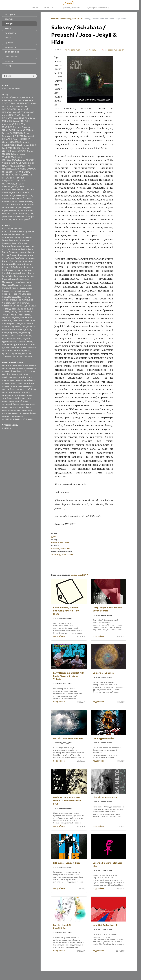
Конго (27, 345)
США (33, 306)
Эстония (6, 327)
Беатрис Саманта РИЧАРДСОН (18, 214)
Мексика (16, 285)
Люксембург (23, 279)
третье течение (16, 407)
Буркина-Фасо (9, 341)
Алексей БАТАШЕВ (20, 103)
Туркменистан (24, 312)
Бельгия (29, 237)
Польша (12, 297)
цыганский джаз (10, 413)
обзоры (63, 19)
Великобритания (20, 243)
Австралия (7, 228)
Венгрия (6, 246)
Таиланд (6, 309)
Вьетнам (16, 249)
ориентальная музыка (22, 386)
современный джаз (12, 419)
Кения (28, 330)
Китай (5, 273)
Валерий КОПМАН (25, 130)
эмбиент (6, 416)
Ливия (24, 347)
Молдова (26, 285)
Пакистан (17, 294)
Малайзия (19, 282)
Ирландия (7, 264)
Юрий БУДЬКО (24, 208)
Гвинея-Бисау (9, 345)
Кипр (5, 333)
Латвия (30, 276)
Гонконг (23, 252)
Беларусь (19, 237)
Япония (29, 356)
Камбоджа (8, 270)
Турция (6, 315)
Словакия (7, 306)
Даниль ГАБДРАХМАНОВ (14, 216)
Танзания (7, 356)
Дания (13, 255)
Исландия (18, 264)
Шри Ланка (16, 336)
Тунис (13, 312)
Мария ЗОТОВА (28, 169)
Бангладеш (8, 237)
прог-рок (26, 392)
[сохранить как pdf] (113, 50)
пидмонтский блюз (26, 389)
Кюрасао (13, 333)
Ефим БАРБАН (19, 151)
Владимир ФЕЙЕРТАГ (13, 136)
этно (17, 88)
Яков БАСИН (27, 210)
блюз (5, 88)
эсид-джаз (17, 416)
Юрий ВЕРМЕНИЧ (11, 210)
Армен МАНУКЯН (21, 121)
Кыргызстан (20, 276)
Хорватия (17, 321)
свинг (23, 398)
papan (5, 97)
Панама (27, 294)
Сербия (15, 303)
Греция (32, 252)
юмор (8, 66)
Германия (14, 252)
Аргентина (30, 231)
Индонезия (15, 261)
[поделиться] (72, 50)
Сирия (14, 353)
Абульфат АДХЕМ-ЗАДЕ (22, 97)
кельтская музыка (11, 392)
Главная (34, 7)
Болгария (14, 240)
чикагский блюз (27, 413)
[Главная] (69, 3)
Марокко (7, 285)
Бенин (5, 240)
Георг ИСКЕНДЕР (21, 139)
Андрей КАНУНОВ (11, 115)
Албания (27, 336)
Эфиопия (16, 327)
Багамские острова (12, 339)
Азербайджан (9, 231)
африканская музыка (13, 368)
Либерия (16, 347)
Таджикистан (25, 353)
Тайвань (16, 309)
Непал (5, 288)
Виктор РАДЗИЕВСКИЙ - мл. (16, 133)
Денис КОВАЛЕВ (10, 142)
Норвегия (7, 294)
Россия (20, 300)
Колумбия (14, 273)
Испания (28, 264)
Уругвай (15, 318)
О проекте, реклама (70, 7)
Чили (32, 321)
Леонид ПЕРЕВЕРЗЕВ (13, 163)
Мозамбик (7, 350)
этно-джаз (28, 419)
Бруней (26, 339)
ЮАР (24, 327)
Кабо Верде (16, 267)
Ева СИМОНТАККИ (11, 148)
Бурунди (6, 243)
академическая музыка (24, 365)
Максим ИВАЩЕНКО (20, 166)
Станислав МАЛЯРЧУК (21, 202)
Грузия (5, 255)
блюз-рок (30, 371)
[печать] (91, 50)
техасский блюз (10, 404)
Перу (5, 297)
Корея (23, 273)
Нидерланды (25, 288)
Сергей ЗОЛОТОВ (23, 196)
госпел (5, 380)
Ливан (5, 279)
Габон (24, 249)
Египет (20, 345)
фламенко (7, 410)
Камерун (18, 270)
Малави (32, 347)
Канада (28, 270)
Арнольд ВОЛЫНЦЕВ (13, 124)
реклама (6, 428)
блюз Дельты (17, 371)
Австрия (18, 228)
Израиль (30, 258)
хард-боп (26, 410)
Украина (6, 318)
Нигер (27, 350)
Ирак (24, 261)
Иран (30, 261)
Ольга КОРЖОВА (25, 190)
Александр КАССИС (12, 100)
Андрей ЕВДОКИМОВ (24, 112)
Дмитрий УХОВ (28, 145)
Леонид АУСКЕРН (26, 160)
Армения (6, 234)
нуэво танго (16, 383)
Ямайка (31, 327)
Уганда (14, 315)
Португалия (23, 297)
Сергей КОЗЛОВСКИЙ (13, 199)
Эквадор (28, 324)
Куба (10, 276)
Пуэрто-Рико (9, 300)
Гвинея (29, 341)
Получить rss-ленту (98, 7)
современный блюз (18, 401)
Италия (6, 267)
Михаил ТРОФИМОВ (12, 175)
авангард (7, 365)
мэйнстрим (26, 377)
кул (4, 374)
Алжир (21, 231)
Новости (49, 7)
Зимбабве (20, 258)
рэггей (16, 398)
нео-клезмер (16, 380)
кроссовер (7, 395)
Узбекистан (25, 315)
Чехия (26, 321)
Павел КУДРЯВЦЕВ (11, 193)
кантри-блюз (9, 389)
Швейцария (8, 324)
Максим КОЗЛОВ (10, 169)
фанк (28, 407)
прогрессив (20, 395)
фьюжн (17, 410)
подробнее (59, 636)
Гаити (5, 252)
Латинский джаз (20, 374)
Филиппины (18, 356)
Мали (28, 282)
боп (8, 374)
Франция (7, 321)
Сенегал (6, 303)
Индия (5, 261)
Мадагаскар (25, 333)
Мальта (6, 336)
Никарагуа (7, 291)
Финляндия (26, 318)
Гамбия (21, 341)
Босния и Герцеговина (13, 330)
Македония (8, 282)
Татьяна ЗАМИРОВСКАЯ (14, 205)
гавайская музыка (11, 377)
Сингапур (25, 303)
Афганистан (18, 234)
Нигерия (14, 288)
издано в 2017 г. (75, 19)
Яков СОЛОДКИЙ (21, 219)
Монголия (18, 350)
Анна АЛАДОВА (21, 118)
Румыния (28, 300)
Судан (27, 306)
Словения (18, 306)
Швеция (19, 324)
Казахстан (29, 267)
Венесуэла (16, 246)
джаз (11, 88)
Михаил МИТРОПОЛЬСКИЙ (16, 172)
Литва (12, 279)
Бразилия (24, 240)
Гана (30, 249)
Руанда (6, 353)
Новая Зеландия (22, 291)
